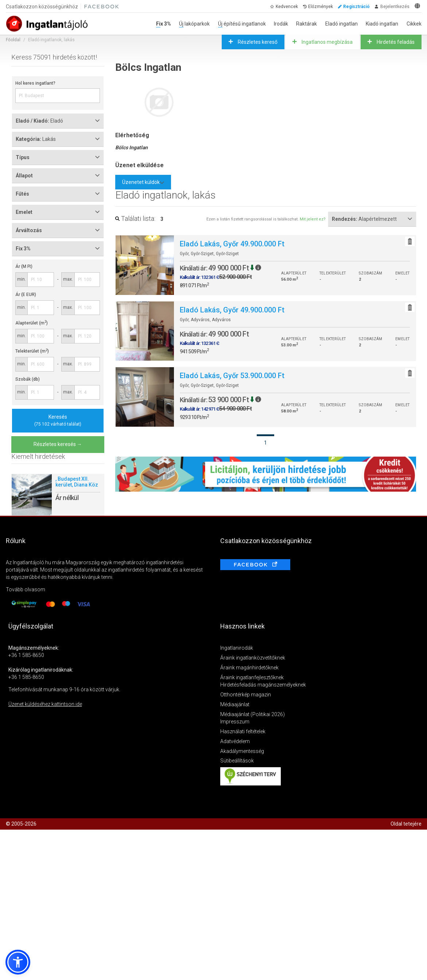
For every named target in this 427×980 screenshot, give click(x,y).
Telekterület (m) (32, 351)
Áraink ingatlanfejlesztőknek (252, 677)
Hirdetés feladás (395, 42)
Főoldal (13, 40)
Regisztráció (356, 7)
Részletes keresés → (58, 444)
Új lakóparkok (194, 24)
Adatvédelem (235, 741)
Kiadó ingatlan (382, 24)
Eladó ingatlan (341, 24)
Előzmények (321, 7)
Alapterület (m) (32, 323)
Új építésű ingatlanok (242, 24)
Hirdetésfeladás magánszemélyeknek (263, 685)
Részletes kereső (257, 42)
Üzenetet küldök (143, 182)
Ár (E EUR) (26, 295)
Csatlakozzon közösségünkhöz (42, 7)
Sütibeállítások (237, 761)
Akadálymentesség (242, 751)
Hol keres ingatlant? (35, 83)
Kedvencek (287, 7)
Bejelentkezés (395, 7)
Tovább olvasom (26, 589)
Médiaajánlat (235, 704)
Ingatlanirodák (237, 648)
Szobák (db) (28, 379)
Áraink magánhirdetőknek (249, 668)
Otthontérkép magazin (246, 695)
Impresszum (235, 722)
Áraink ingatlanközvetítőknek (253, 658)
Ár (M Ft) (24, 266)
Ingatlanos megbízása (327, 42)
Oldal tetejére (406, 824)
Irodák (281, 24)
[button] (18, 962)
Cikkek (414, 24)
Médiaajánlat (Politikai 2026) (253, 714)
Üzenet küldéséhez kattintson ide (45, 704)
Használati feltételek (243, 731)
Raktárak (306, 24)
